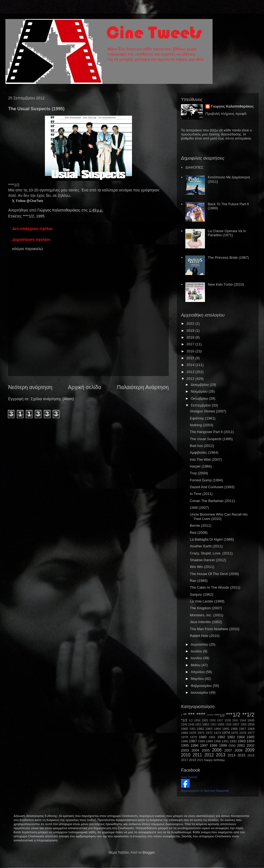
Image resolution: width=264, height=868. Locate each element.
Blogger (149, 852)
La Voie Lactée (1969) (207, 601)
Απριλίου (198, 672)
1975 (235, 733)
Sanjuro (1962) (201, 594)
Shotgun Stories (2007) (208, 411)
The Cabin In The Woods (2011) (215, 587)
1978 (185, 737)
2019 (191, 331)
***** (210, 715)
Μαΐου (196, 665)
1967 (242, 729)
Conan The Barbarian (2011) (212, 501)
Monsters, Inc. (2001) (206, 615)
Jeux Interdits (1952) (206, 622)
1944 (243, 720)
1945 (251, 720)
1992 (233, 741)
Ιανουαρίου (200, 692)
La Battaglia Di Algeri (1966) (212, 539)
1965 (226, 729)
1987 (193, 741)
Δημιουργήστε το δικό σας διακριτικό (205, 791)
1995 (40, 216)
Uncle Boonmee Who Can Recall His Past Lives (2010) (219, 517)
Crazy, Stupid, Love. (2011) (211, 553)
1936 (212, 720)
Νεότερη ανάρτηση (30, 387)
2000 (232, 745)
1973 (217, 733)
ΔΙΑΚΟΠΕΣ (194, 167)
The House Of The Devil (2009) (214, 574)
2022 (191, 323)
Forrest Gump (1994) (206, 480)
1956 (228, 725)
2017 (191, 344)
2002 (251, 745)
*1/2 (184, 720)
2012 (191, 379)
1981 (212, 737)
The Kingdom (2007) (206, 608)
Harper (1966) (201, 466)
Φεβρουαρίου (202, 686)
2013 (191, 372)
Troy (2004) (199, 473)
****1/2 (28, 216)
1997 (204, 745)
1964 (217, 729)
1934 (197, 720)
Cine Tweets (189, 777)
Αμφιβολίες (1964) (204, 452)
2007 (228, 750)
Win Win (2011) (202, 567)
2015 (191, 358)
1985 (251, 737)
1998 (214, 745)
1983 (231, 737)
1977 (251, 733)
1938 (228, 720)
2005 (206, 750)
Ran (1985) (199, 581)
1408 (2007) (199, 508)
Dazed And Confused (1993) (212, 487)
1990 (217, 741)
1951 (198, 725)
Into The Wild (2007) (206, 460)
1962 (201, 729)
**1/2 (248, 714)
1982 (221, 737)
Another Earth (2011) (206, 546)
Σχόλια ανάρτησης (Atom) (52, 399)
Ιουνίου (197, 658)
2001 (241, 745)
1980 (203, 737)
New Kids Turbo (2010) (226, 284)
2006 (217, 750)
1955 (221, 724)
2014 (191, 365)
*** (191, 714)
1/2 (191, 720)
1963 (209, 729)
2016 (191, 351)
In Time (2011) (201, 494)
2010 (186, 755)
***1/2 (233, 714)
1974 (226, 733)
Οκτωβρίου (200, 398)
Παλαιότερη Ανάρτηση (143, 387)
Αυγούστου (200, 644)
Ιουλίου (197, 651)
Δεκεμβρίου (200, 385)
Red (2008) (199, 533)
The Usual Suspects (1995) (211, 439)
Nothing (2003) (201, 425)
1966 (234, 729)
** (185, 715)
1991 (225, 741)
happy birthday (215, 760)
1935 (205, 720)
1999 (223, 745)
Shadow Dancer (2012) (208, 560)
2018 (191, 337)
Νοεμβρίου (200, 391)
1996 (194, 745)
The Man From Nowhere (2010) (214, 629)
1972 (209, 733)
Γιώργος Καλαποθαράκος (59, 210)
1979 (194, 737)
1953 (213, 725)
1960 (185, 729)
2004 (195, 750)
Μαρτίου (198, 679)
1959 (251, 724)
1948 (191, 725)
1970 (193, 733)
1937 (220, 720)
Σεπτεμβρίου (201, 405)
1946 (184, 725)
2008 (239, 750)
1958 (243, 725)
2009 (250, 750)
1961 (193, 729)
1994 (251, 741)
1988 (201, 741)
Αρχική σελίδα (85, 387)
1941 (235, 720)
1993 (242, 741)
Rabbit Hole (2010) (205, 636)
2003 (185, 750)
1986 (185, 741)
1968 (251, 729)
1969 (185, 733)
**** (201, 714)
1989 (209, 741)
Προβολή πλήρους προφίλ (226, 114)
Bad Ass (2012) (202, 446)
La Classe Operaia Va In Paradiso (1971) (227, 233)
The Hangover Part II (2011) (212, 432)
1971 (201, 733)
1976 (243, 733)
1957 (236, 724)
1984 (241, 737)
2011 (197, 755)
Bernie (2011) (200, 525)
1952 (206, 724)
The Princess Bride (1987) (228, 258)
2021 (200, 760)
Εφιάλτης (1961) (202, 418)
